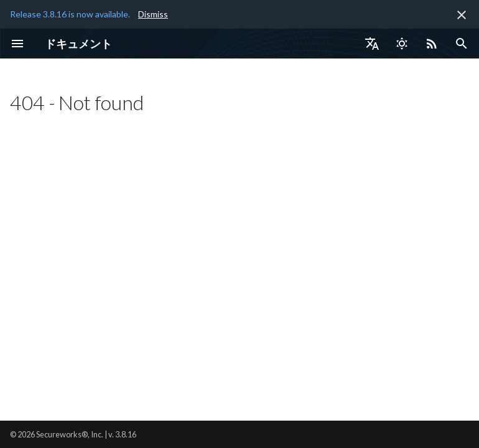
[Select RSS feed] (432, 44)
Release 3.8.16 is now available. (70, 14)
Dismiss (153, 14)
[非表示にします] (462, 15)
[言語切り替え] (372, 44)
